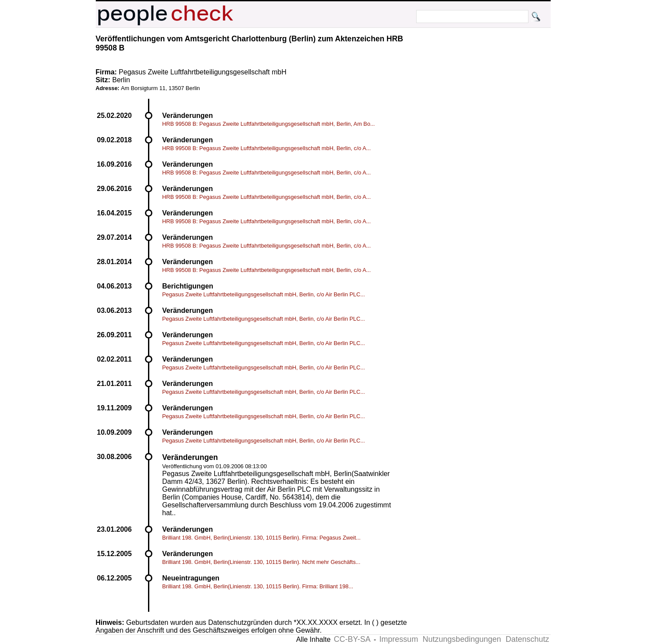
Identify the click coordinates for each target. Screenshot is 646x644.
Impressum (399, 639)
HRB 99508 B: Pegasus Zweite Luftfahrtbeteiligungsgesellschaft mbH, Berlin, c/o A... (267, 148)
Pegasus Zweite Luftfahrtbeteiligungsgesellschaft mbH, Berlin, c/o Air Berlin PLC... (264, 294)
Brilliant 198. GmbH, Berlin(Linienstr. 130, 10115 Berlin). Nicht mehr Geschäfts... (261, 562)
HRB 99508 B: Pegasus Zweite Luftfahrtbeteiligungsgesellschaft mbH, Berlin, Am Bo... (269, 124)
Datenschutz (527, 639)
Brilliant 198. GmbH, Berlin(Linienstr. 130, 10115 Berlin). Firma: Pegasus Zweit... (262, 538)
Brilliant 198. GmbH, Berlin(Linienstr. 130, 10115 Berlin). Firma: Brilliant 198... (258, 586)
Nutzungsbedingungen (462, 639)
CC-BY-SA (352, 639)
